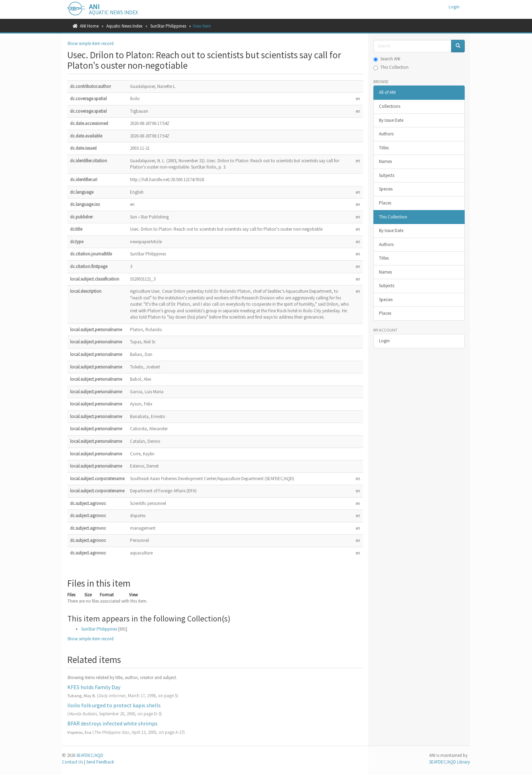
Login (384, 341)
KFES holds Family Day (94, 687)
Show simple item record (90, 43)
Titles (384, 148)
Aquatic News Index (124, 26)
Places (385, 203)
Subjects (387, 175)
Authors (386, 134)
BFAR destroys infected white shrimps (112, 723)
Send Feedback (100, 762)
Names (385, 161)
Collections (390, 106)
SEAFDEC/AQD (90, 755)
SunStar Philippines (168, 26)
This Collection (391, 67)
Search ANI (387, 59)
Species (386, 189)
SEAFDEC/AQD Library (450, 762)
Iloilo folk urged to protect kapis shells (114, 705)
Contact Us (73, 762)
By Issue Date (391, 120)
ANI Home (89, 26)
